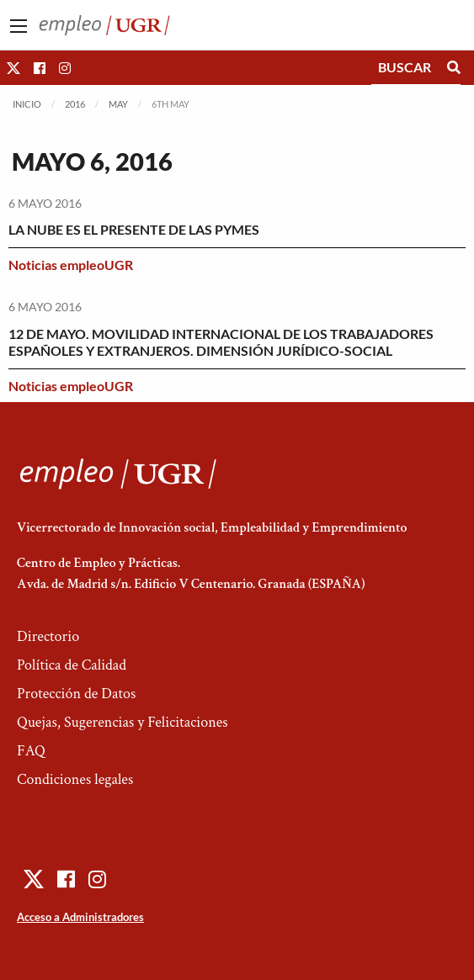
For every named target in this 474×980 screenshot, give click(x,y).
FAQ (31, 751)
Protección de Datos (76, 694)
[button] (13, 68)
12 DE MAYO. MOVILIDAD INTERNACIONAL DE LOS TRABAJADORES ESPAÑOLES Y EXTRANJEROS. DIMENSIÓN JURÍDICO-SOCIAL (221, 342)
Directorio (48, 636)
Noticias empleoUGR (71, 265)
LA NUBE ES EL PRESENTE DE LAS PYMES (134, 229)
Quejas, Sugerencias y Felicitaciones (122, 722)
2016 (75, 104)
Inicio (27, 104)
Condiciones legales (75, 779)
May (118, 104)
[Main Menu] (19, 26)
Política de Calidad (72, 665)
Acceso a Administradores (80, 917)
